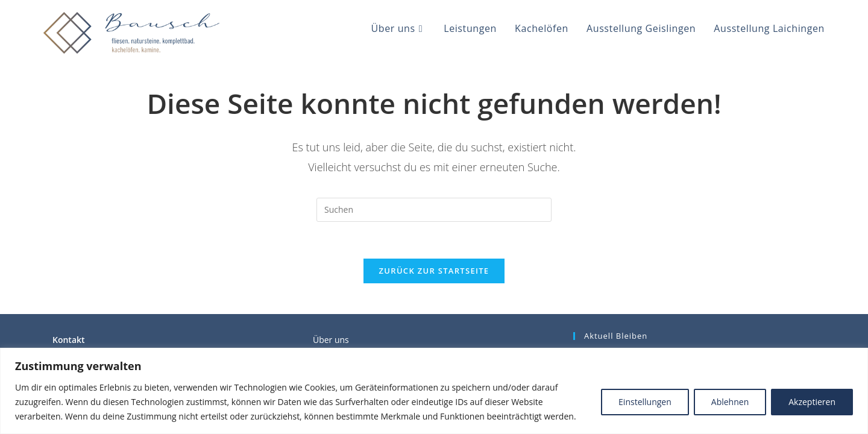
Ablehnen (730, 402)
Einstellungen (645, 402)
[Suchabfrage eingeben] (434, 210)
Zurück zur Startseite (434, 271)
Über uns (331, 340)
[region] (434, 391)
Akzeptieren (812, 402)
